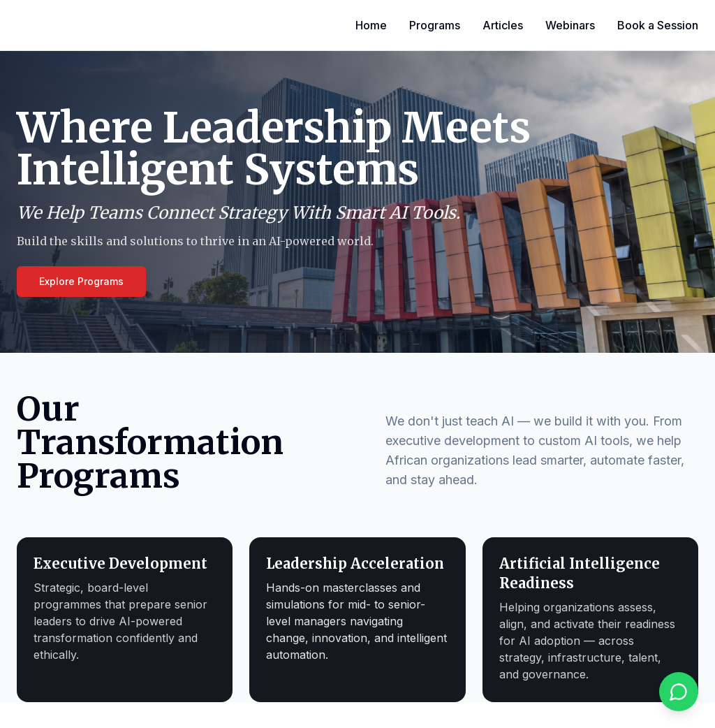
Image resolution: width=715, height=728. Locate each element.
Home (371, 25)
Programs (435, 25)
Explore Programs (81, 281)
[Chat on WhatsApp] (679, 692)
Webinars (570, 25)
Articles (503, 25)
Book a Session (658, 25)
